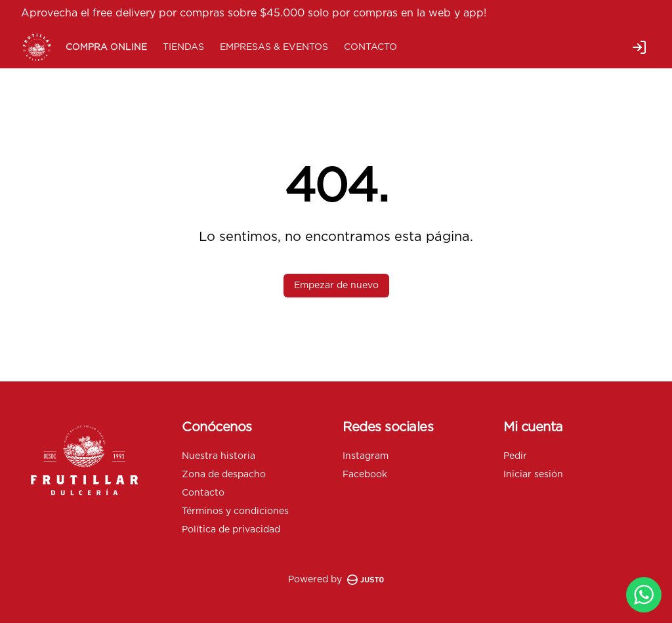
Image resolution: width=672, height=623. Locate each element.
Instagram (366, 456)
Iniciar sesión (533, 475)
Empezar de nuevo (336, 286)
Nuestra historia (219, 456)
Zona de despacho (224, 475)
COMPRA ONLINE (106, 47)
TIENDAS (183, 47)
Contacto (203, 493)
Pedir (515, 456)
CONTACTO (370, 47)
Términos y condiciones (235, 511)
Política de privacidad (231, 530)
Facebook (365, 475)
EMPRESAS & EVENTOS (274, 47)
